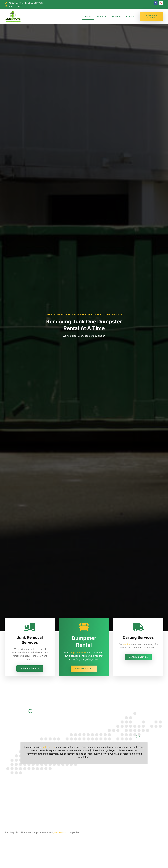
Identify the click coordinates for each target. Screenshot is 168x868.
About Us (101, 17)
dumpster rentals (78, 653)
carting (127, 644)
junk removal (49, 747)
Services (116, 17)
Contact (130, 17)
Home (88, 17)
